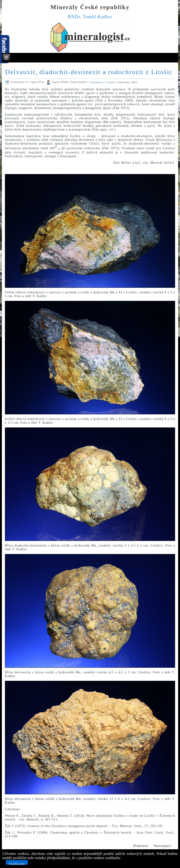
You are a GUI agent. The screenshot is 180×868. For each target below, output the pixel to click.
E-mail (111, 82)
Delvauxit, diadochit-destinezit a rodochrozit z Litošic (89, 72)
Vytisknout (97, 82)
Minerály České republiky (90, 7)
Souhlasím (17, 863)
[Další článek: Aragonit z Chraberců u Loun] (163, 846)
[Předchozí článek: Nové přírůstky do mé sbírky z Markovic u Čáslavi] (141, 846)
